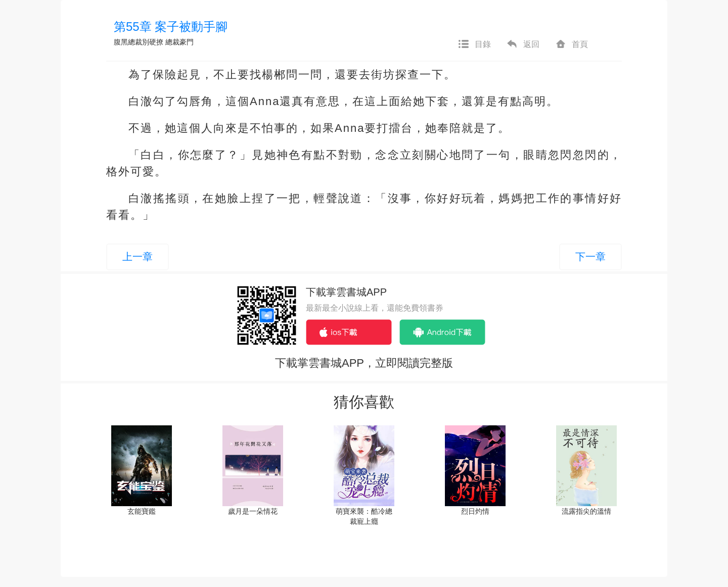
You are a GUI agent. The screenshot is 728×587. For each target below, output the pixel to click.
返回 (523, 44)
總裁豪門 (179, 42)
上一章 (138, 257)
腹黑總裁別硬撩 (139, 42)
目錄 (474, 44)
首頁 (571, 44)
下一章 (590, 257)
